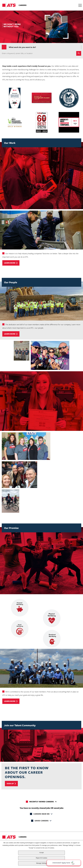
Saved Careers (42, 821)
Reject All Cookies (42, 858)
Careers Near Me (41, 814)
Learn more (10, 263)
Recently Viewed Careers (42, 802)
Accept (42, 853)
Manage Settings (41, 863)
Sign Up (10, 784)
